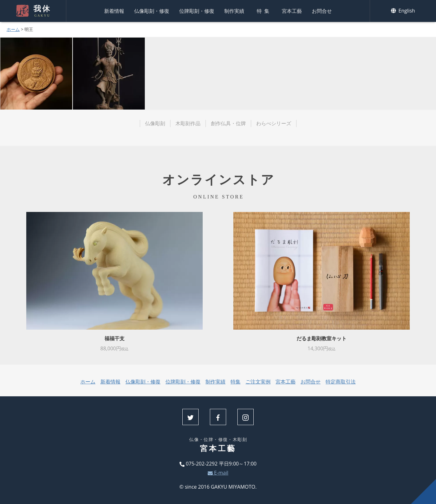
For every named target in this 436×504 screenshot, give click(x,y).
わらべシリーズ (274, 123)
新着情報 (114, 11)
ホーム (13, 29)
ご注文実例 (258, 382)
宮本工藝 (292, 11)
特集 (264, 11)
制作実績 (234, 11)
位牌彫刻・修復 (197, 11)
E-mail (218, 473)
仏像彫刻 (155, 123)
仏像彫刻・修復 (152, 11)
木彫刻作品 (188, 123)
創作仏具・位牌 (228, 123)
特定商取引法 (341, 382)
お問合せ (322, 11)
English (403, 11)
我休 (42, 11)
